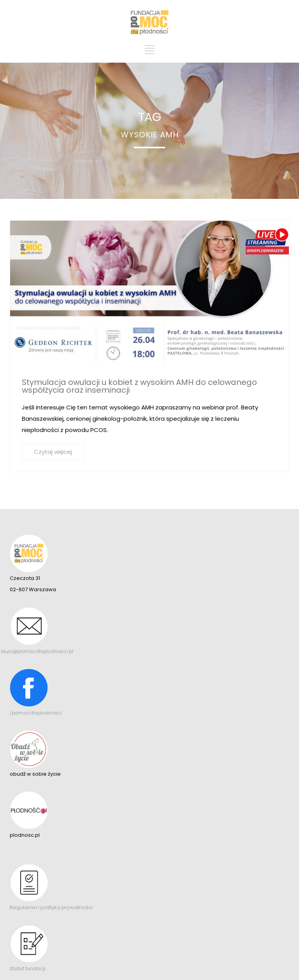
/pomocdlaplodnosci (36, 713)
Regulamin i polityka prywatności (51, 907)
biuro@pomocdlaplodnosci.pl (37, 651)
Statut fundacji (28, 969)
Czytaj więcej (53, 452)
